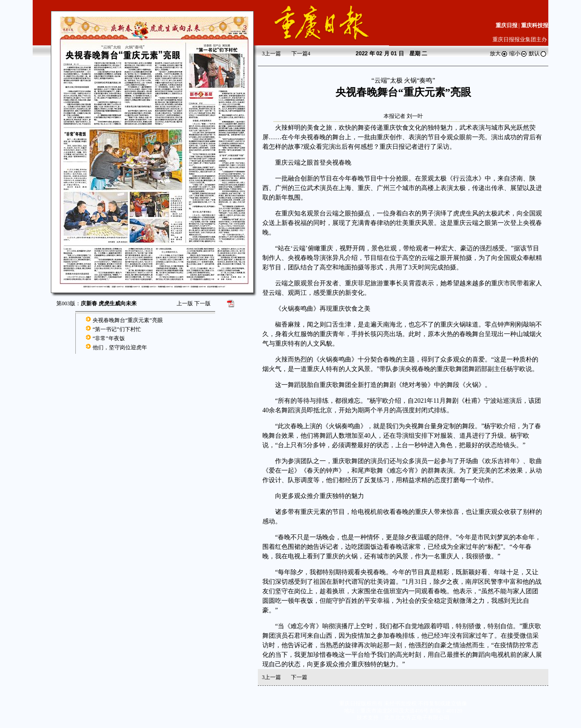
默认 (538, 54)
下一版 (202, 303)
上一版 (185, 303)
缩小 (518, 54)
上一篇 (271, 54)
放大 (499, 54)
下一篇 (301, 54)
